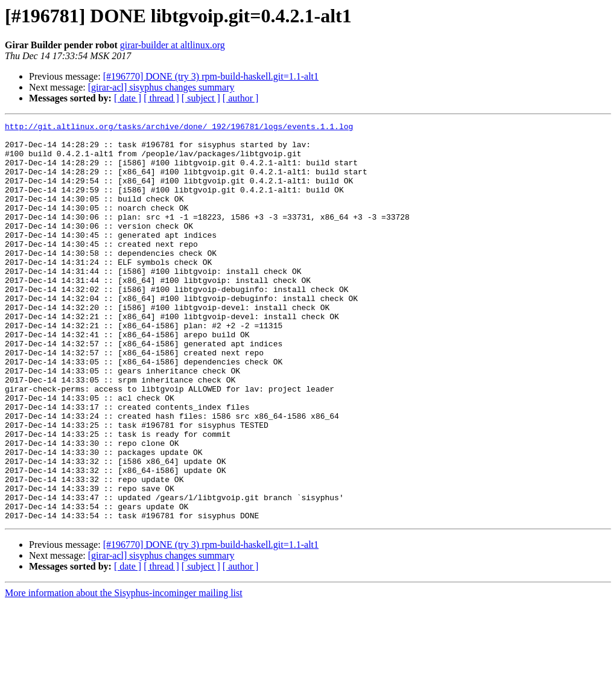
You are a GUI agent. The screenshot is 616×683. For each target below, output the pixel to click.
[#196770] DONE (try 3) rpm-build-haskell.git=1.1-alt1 (211, 76)
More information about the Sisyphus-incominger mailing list (124, 672)
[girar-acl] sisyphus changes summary (161, 87)
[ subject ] (201, 98)
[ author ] (241, 98)
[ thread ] (161, 98)
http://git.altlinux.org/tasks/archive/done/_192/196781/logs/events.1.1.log (179, 128)
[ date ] (128, 98)
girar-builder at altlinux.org (173, 45)
